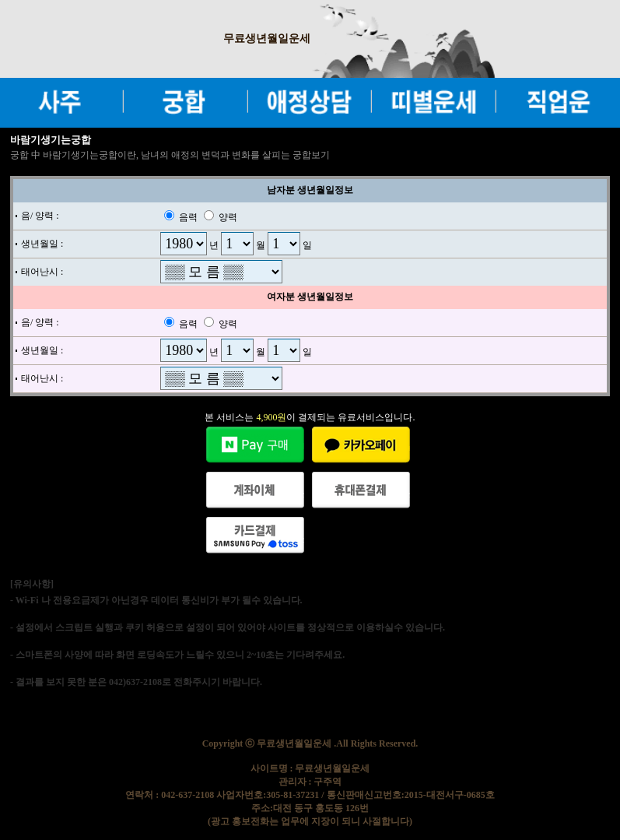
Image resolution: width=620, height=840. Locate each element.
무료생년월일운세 (267, 39)
